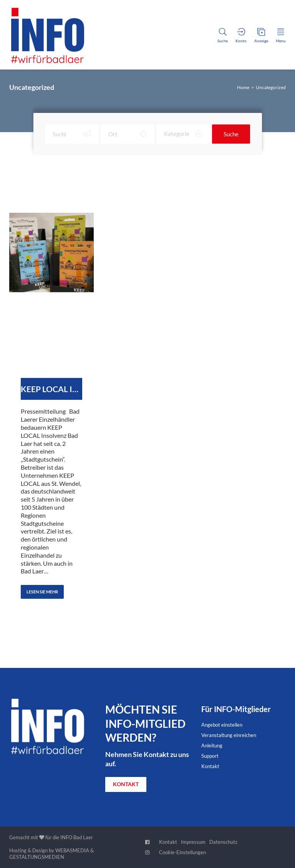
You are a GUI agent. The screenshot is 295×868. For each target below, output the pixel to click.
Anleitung (212, 745)
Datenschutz (223, 842)
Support (210, 756)
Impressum (193, 842)
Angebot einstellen (222, 725)
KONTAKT (126, 784)
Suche (231, 134)
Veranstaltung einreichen (229, 735)
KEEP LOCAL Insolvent (51, 389)
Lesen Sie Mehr (42, 592)
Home (243, 87)
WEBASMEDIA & (75, 850)
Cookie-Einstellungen (182, 852)
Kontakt (210, 766)
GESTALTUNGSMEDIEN (37, 857)
